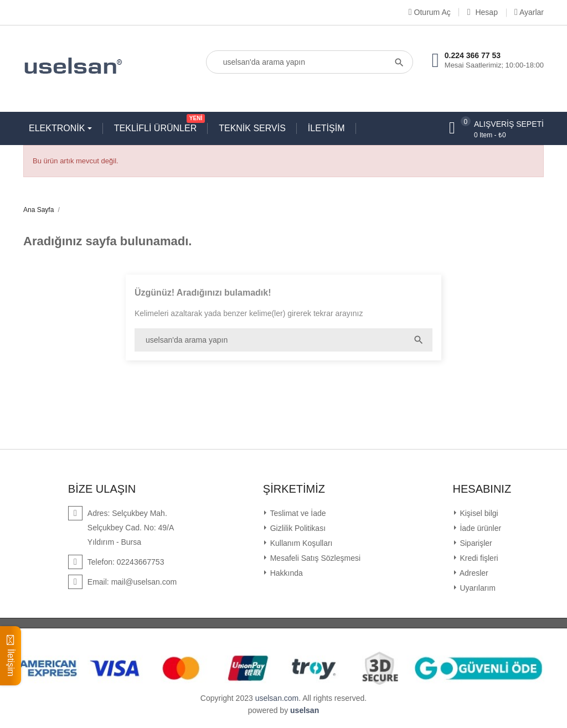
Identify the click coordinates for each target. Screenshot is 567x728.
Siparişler (475, 543)
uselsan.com (277, 698)
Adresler (473, 573)
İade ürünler (480, 528)
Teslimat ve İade (297, 513)
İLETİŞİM (326, 128)
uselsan (305, 710)
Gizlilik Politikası (297, 528)
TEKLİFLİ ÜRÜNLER (158, 126)
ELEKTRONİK (58, 128)
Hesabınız (482, 489)
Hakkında (285, 573)
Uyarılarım (477, 588)
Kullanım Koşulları (300, 543)
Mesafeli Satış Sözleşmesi (314, 558)
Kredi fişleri (478, 558)
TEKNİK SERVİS (252, 128)
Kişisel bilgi (478, 513)
